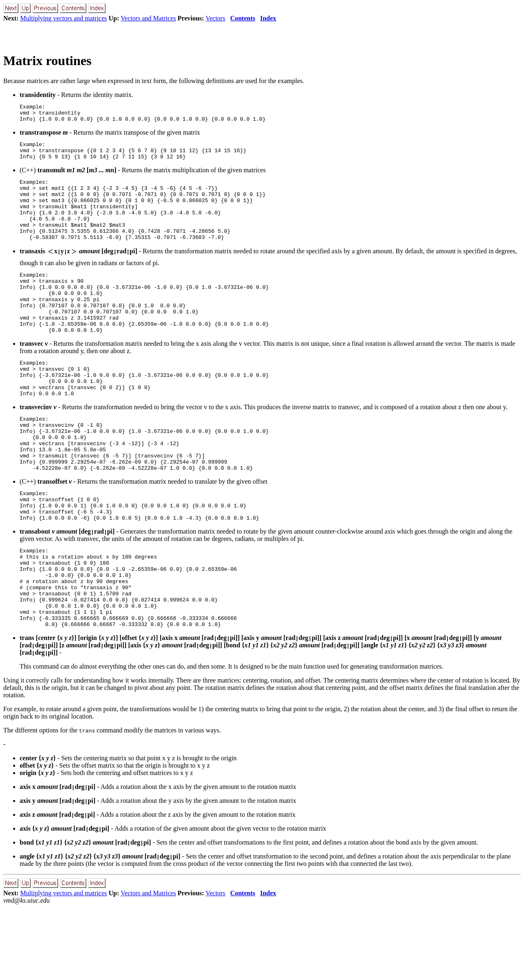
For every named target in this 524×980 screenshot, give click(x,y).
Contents (243, 18)
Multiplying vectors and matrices (63, 18)
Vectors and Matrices (148, 18)
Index (268, 18)
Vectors (215, 18)
